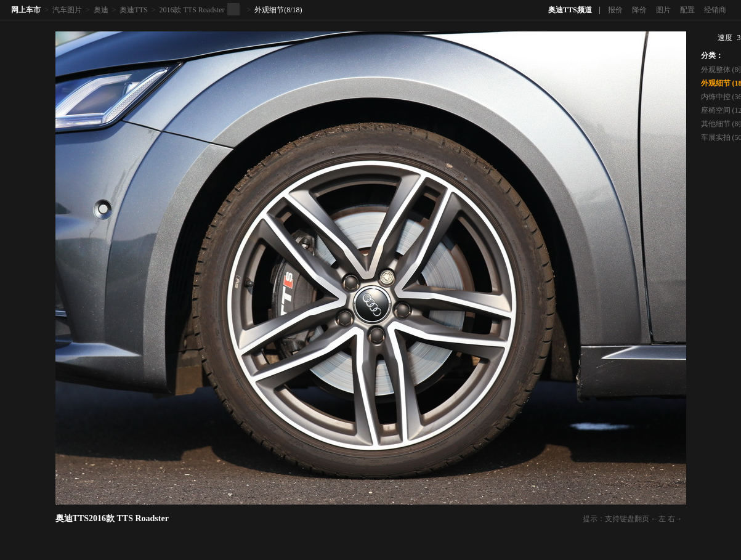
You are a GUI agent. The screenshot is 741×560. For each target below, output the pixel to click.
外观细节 (269, 10)
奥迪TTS (133, 10)
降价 (639, 10)
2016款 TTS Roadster (192, 10)
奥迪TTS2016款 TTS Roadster (112, 518)
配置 (687, 10)
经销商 (715, 10)
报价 (615, 10)
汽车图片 (67, 10)
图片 (663, 10)
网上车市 (26, 10)
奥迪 (101, 10)
